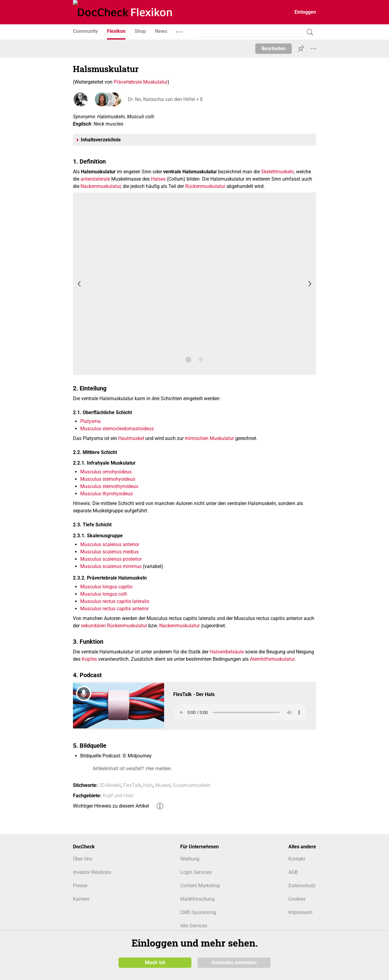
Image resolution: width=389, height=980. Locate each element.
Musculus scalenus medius (109, 552)
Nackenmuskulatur (101, 186)
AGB (293, 872)
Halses (158, 179)
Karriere (81, 899)
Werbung (190, 859)
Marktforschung (197, 899)
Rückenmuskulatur (205, 186)
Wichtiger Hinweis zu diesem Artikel (111, 806)
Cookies (297, 899)
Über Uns (83, 859)
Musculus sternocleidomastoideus (117, 429)
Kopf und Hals (118, 796)
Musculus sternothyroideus (109, 486)
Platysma (90, 421)
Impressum (300, 912)
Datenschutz (302, 886)
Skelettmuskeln (277, 172)
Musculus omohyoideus (106, 472)
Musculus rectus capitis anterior (114, 609)
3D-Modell (110, 785)
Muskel (163, 785)
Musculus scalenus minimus (111, 566)
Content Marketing (200, 886)
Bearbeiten (274, 48)
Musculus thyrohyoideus (107, 494)
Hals (148, 785)
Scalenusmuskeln (192, 785)
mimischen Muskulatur (209, 438)
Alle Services (194, 926)
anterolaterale (95, 179)
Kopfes (89, 659)
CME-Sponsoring (198, 912)
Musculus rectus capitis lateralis (115, 601)
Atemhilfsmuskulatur (272, 659)
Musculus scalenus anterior (110, 544)
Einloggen (305, 12)
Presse (80, 886)
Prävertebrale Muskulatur (141, 82)
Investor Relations (92, 872)
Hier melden (158, 769)
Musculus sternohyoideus (108, 479)
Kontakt (297, 859)
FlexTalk (132, 785)
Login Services (196, 872)
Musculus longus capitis (106, 587)
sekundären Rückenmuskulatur (114, 626)
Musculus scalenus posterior (111, 559)
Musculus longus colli (104, 594)
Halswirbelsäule (227, 652)
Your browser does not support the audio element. (240, 712)
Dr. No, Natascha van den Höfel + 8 (165, 99)
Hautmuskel (131, 438)
